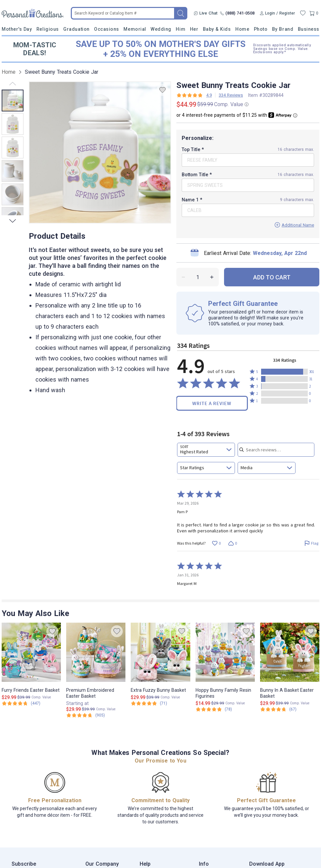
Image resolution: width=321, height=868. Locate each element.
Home (242, 29)
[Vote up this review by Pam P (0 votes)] (216, 543)
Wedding (161, 29)
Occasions (107, 29)
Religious (48, 29)
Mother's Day (17, 29)
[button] (284, 372)
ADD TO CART (272, 277)
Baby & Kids (217, 29)
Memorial (135, 29)
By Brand (283, 29)
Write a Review (212, 403)
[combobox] (206, 450)
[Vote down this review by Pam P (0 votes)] (232, 543)
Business (309, 29)
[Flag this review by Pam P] (311, 543)
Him (181, 29)
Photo (261, 29)
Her (194, 29)
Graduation (76, 29)
